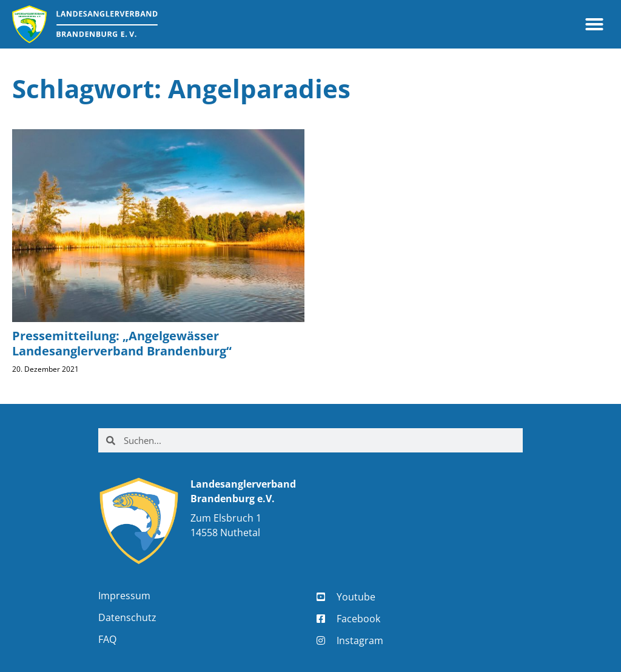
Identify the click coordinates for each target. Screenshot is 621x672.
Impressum (124, 596)
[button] (594, 24)
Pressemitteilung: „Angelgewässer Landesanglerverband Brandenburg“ (122, 343)
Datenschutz (127, 617)
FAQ (107, 639)
